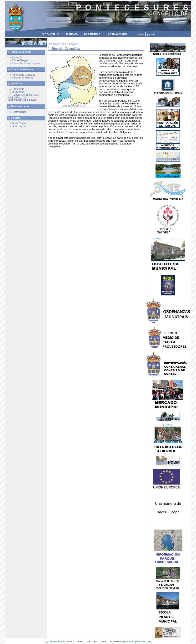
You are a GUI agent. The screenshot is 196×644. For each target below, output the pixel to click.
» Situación (16, 57)
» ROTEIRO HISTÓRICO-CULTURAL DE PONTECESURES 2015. (24, 98)
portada (151, 35)
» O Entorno (17, 92)
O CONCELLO (51, 34)
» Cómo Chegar (19, 60)
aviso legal (92, 642)
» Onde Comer (18, 123)
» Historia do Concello (22, 75)
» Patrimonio (17, 89)
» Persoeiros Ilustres (21, 77)
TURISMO (72, 34)
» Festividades (18, 112)
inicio (141, 35)
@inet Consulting (143, 642)
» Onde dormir (18, 126)
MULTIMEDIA (92, 34)
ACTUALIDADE (117, 34)
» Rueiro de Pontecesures (25, 63)
